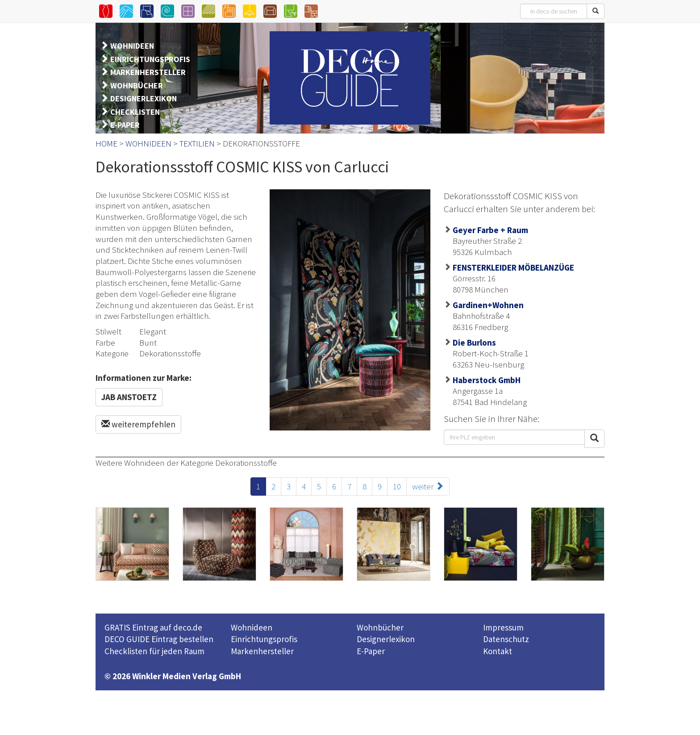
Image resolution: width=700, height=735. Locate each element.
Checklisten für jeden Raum (154, 651)
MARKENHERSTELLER (148, 72)
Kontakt (498, 651)
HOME (106, 143)
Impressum (503, 627)
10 (397, 486)
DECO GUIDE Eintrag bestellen (159, 639)
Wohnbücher (380, 627)
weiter (428, 486)
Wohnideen (252, 627)
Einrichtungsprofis (264, 639)
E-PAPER (125, 125)
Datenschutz (506, 639)
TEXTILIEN (197, 143)
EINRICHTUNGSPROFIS (150, 59)
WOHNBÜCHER (137, 86)
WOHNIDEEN (132, 46)
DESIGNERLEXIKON (144, 98)
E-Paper (371, 651)
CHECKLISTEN (135, 112)
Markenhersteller (262, 651)
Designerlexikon (386, 639)
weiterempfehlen (138, 424)
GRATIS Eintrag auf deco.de (153, 627)
